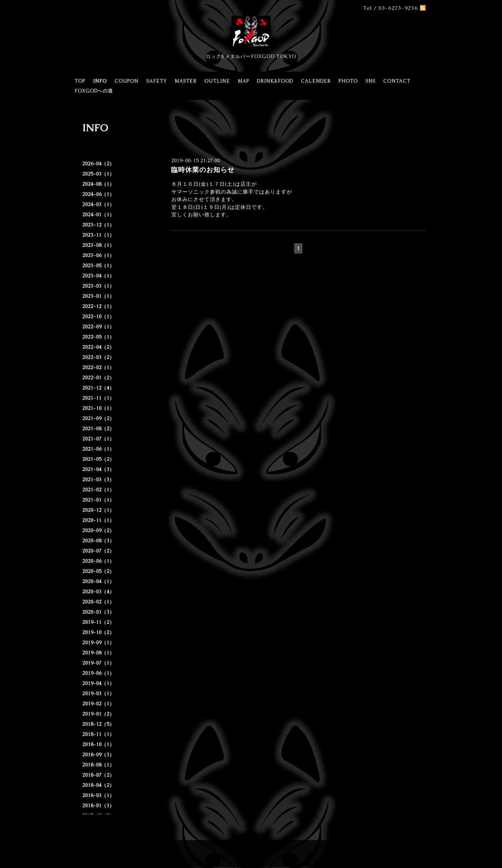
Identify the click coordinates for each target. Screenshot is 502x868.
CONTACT (397, 81)
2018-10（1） (98, 745)
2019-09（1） (98, 643)
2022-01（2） (98, 378)
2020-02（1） (98, 602)
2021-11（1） (98, 398)
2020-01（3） (98, 612)
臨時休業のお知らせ (203, 170)
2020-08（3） (98, 541)
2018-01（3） (98, 806)
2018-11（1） (98, 734)
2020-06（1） (98, 561)
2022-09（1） (98, 327)
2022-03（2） (98, 357)
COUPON (126, 81)
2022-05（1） (98, 337)
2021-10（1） (98, 408)
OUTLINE (217, 81)
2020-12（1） (98, 510)
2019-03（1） (98, 694)
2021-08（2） (98, 429)
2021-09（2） (98, 419)
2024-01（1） (98, 215)
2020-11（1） (98, 520)
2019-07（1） (98, 663)
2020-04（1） (98, 582)
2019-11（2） (98, 622)
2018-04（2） (98, 785)
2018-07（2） (98, 775)
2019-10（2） (98, 632)
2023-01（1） (98, 296)
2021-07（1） (98, 439)
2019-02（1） (98, 704)
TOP (80, 81)
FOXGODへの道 (94, 91)
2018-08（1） (98, 765)
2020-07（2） (98, 551)
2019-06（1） (98, 673)
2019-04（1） (98, 683)
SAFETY (156, 81)
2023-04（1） (98, 276)
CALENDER (316, 81)
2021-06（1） (98, 449)
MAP (243, 81)
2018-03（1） (98, 796)
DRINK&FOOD (275, 81)
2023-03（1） (98, 286)
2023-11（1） (98, 235)
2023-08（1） (98, 245)
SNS (370, 81)
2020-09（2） (98, 531)
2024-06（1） (98, 194)
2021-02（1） (98, 490)
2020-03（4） (98, 592)
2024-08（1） (98, 184)
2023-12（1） (98, 225)
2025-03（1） (98, 174)
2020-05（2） (98, 571)
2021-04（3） (98, 469)
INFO (100, 81)
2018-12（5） (98, 724)
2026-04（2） (98, 164)
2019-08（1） (98, 653)
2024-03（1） (98, 205)
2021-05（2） (98, 459)
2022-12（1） (98, 306)
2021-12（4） (98, 388)
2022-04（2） (98, 347)
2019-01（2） (98, 714)
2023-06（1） (98, 256)
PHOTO (348, 81)
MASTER (186, 81)
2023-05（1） (98, 266)
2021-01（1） (98, 500)
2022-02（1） (98, 368)
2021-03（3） (98, 480)
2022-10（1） (98, 317)
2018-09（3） (98, 755)
